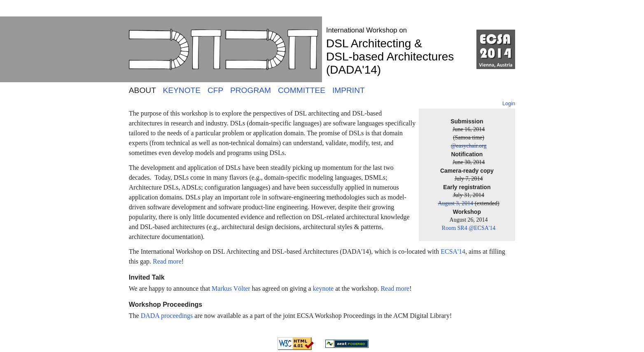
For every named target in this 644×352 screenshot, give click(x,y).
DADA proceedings (167, 316)
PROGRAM (251, 90)
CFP (215, 90)
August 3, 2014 (455, 203)
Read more (167, 261)
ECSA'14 (453, 251)
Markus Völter (231, 288)
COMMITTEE (302, 90)
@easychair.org (469, 146)
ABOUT (142, 90)
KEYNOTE (182, 90)
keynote (323, 288)
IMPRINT (349, 90)
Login (509, 103)
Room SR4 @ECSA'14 (469, 228)
